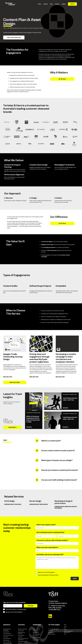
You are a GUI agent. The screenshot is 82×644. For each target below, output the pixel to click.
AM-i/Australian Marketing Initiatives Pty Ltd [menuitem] (68, 632)
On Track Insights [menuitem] (54, 625)
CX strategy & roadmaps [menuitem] (7, 634)
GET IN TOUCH (62, 79)
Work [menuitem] (51, 4)
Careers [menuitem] (64, 4)
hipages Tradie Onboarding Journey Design (13, 357)
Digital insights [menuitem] (51, 632)
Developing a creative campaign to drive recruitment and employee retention (66, 342)
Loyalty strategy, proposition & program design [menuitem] (23, 639)
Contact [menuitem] (72, 4)
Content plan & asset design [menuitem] (23, 641)
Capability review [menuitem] (36, 631)
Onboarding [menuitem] (20, 637)
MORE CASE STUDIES (15, 382)
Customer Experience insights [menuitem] (53, 629)
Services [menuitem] (46, 4)
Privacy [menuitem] (65, 634)
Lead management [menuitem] (21, 635)
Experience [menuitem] (7, 625)
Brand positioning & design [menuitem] (22, 629)
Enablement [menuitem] (37, 625)
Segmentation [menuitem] (6, 637)
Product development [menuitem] (37, 634)
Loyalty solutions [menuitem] (36, 636)
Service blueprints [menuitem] (6, 632)
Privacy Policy (55, 575)
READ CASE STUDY (8, 377)
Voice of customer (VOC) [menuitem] (7, 642)
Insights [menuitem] (57, 4)
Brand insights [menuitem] (51, 631)
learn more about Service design (39, 504)
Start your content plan (14, 37)
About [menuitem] (40, 4)
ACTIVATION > (25, 28)
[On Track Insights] (8, 421)
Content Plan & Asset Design (36, 28)
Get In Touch (62, 223)
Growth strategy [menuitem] (21, 631)
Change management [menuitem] (36, 639)
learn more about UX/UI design (13, 504)
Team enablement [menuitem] (36, 641)
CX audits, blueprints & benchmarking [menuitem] (7, 630)
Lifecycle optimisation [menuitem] (7, 639)
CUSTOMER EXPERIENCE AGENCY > (15, 28)
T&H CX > (5, 28)
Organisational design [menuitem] (36, 637)
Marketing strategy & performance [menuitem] (22, 633)
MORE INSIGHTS (12, 427)
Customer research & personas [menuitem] (8, 635)
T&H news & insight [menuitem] (52, 634)
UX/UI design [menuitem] (20, 643)
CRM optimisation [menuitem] (36, 632)
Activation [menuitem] (21, 625)
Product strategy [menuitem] (6, 640)
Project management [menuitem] (36, 629)
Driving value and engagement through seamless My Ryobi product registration (39, 358)
